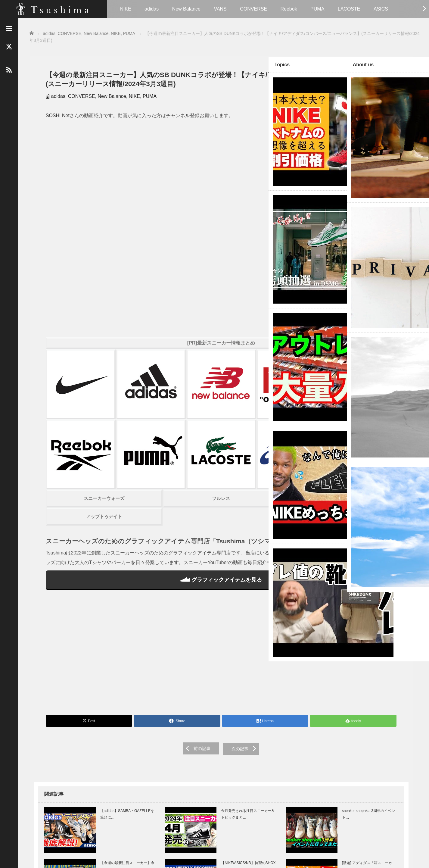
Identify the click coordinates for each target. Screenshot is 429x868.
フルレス (145, 369)
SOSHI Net (53, 124)
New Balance (186, 9)
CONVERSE (253, 9)
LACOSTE (349, 9)
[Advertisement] (145, 542)
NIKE (125, 9)
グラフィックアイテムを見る (145, 467)
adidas (152, 9)
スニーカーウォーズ (76, 369)
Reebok (289, 9)
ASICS (381, 9)
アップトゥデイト (76, 387)
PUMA (317, 9)
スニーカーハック (214, 369)
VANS (220, 9)
